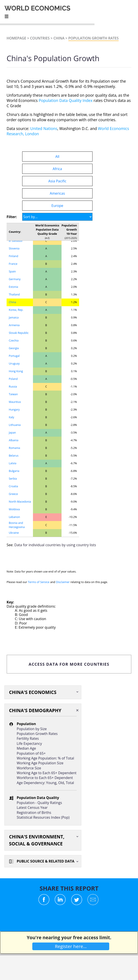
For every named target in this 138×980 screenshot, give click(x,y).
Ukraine (14, 533)
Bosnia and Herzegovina (17, 525)
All (57, 157)
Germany (15, 279)
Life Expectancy (29, 743)
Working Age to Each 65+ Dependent (47, 773)
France (13, 264)
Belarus (14, 456)
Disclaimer (63, 582)
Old (61, 783)
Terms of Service (39, 582)
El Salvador (16, 241)
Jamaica (14, 317)
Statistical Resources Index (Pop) (43, 817)
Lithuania (15, 425)
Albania (14, 440)
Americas (57, 193)
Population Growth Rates (94, 38)
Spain (12, 271)
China (59, 38)
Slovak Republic (19, 333)
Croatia (13, 486)
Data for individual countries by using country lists (55, 545)
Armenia (14, 325)
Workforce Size (29, 768)
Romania (14, 448)
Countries (40, 38)
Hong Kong (16, 371)
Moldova (14, 509)
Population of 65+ (31, 753)
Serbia (13, 479)
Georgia (14, 348)
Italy (11, 417)
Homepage (16, 38)
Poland (13, 379)
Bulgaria (14, 471)
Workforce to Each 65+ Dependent (45, 778)
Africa (57, 169)
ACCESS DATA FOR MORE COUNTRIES (69, 664)
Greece (13, 494)
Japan (12, 433)
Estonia (14, 287)
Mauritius (15, 402)
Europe (57, 206)
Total (70, 783)
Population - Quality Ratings (39, 803)
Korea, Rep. (16, 310)
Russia (13, 387)
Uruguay (14, 364)
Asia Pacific (57, 181)
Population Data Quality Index (66, 100)
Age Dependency (30, 783)
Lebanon (14, 517)
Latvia (13, 463)
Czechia (14, 341)
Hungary (14, 410)
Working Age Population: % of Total (45, 758)
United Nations (44, 128)
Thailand (14, 294)
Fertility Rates (28, 738)
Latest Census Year (32, 807)
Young (51, 783)
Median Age (26, 748)
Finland (14, 256)
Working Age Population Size (40, 763)
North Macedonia (20, 502)
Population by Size (32, 729)
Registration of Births (34, 813)
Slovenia (14, 248)
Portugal (14, 356)
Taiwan (13, 394)
